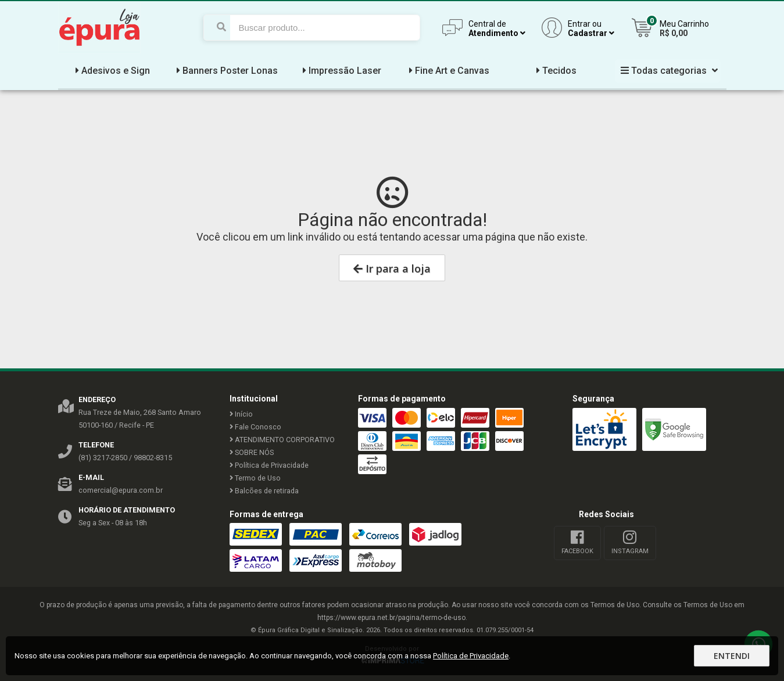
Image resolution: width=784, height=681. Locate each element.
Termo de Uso (255, 478)
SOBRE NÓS (252, 452)
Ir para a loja (392, 268)
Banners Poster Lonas (226, 71)
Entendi (732, 656)
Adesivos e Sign (111, 71)
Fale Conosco (255, 427)
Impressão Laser (341, 71)
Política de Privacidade (269, 465)
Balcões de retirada (264, 491)
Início (241, 414)
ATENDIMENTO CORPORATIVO (282, 440)
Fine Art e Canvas (448, 71)
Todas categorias (668, 71)
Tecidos (555, 71)
